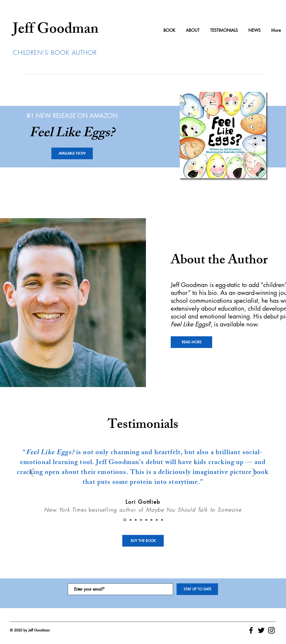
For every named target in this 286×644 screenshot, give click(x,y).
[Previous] (32, 473)
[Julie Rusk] (157, 520)
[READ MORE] (191, 342)
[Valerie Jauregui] (146, 520)
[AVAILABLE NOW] (72, 153)
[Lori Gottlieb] (125, 520)
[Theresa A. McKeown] (141, 520)
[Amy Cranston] (130, 520)
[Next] (254, 473)
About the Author (219, 261)
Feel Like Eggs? (191, 324)
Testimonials (143, 426)
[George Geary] (136, 520)
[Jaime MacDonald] (162, 520)
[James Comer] (151, 520)
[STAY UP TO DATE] (197, 589)
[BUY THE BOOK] (143, 541)
